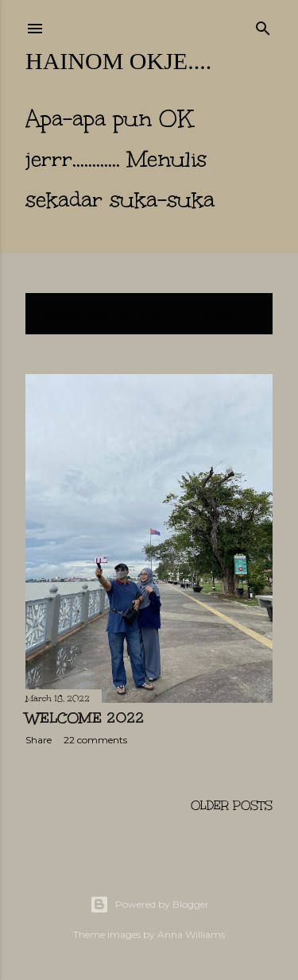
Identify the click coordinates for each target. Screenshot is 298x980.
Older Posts (232, 806)
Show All (230, 314)
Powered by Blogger (149, 905)
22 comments (95, 740)
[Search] (263, 25)
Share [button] (39, 740)
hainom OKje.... (118, 61)
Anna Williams (191, 934)
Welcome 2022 (85, 718)
